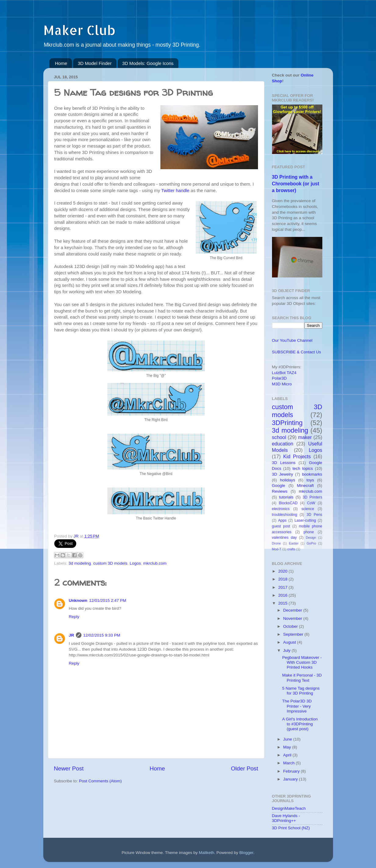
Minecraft (305, 486)
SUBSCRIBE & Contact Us (297, 352)
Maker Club (79, 30)
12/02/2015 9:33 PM (102, 635)
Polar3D (279, 378)
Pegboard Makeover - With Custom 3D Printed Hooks (302, 662)
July (288, 650)
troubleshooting (285, 515)
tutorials (286, 497)
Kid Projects (297, 456)
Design (311, 538)
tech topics (303, 468)
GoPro (311, 543)
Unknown (78, 600)
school (279, 437)
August (290, 642)
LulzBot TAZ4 (284, 373)
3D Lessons (284, 463)
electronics (281, 509)
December (293, 610)
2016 (283, 595)
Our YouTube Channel (292, 340)
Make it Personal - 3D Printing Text (302, 678)
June (288, 739)
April (288, 755)
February (292, 771)
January (291, 779)
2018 (283, 579)
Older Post (244, 768)
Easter (294, 543)
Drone (276, 543)
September (294, 634)
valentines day (285, 538)
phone (309, 532)
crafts (291, 549)
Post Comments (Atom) (100, 781)
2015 (283, 603)
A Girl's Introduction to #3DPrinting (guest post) (300, 724)
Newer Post (69, 768)
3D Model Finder (95, 63)
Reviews (280, 491)
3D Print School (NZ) (291, 828)
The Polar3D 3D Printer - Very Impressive (297, 706)
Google (279, 486)
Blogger (246, 853)
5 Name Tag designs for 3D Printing (301, 691)
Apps (282, 520)
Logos (135, 563)
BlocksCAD (288, 503)
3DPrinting (287, 423)
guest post (281, 526)
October (291, 626)
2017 (283, 587)
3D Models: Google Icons (148, 63)
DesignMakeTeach (289, 808)
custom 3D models (110, 563)
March (290, 763)
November (293, 618)
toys (310, 480)
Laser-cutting (305, 520)
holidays (288, 480)
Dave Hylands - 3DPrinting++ (286, 818)
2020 (283, 571)
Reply (74, 617)
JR (72, 635)
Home (61, 63)
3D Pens (314, 515)
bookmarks (312, 474)
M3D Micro (282, 384)
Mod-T (277, 549)
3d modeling (80, 563)
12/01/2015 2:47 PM (108, 600)
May (288, 747)
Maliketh (206, 853)
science (308, 509)
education (283, 444)
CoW (311, 503)
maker (305, 437)
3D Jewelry (283, 474)
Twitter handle (175, 191)
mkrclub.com (155, 563)
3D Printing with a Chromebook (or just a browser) (296, 184)
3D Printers (313, 497)
